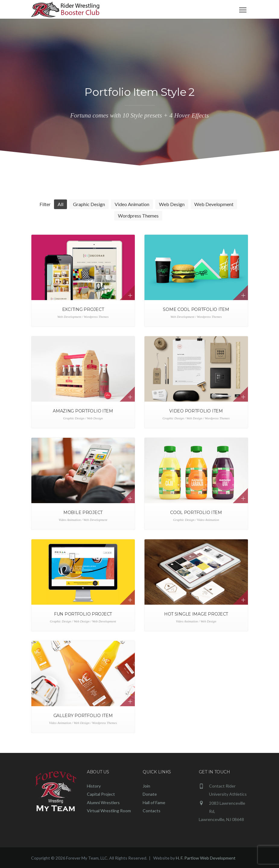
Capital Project (101, 794)
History (94, 786)
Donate (150, 794)
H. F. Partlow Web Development (206, 858)
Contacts (152, 811)
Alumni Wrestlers (103, 802)
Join (146, 786)
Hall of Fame (154, 802)
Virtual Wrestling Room (109, 811)
